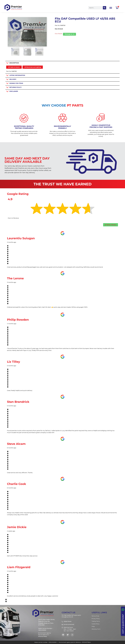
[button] (63, 600)
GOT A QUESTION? (123, 624)
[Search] (105, 8)
